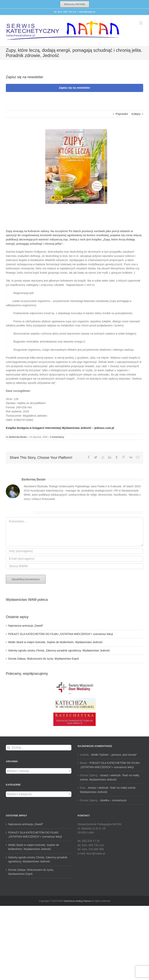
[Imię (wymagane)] (74, 551)
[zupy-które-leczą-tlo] (74, 167)
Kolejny (136, 114)
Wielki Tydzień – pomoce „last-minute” (114, 755)
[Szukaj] (9, 748)
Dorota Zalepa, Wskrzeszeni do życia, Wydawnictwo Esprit (43, 659)
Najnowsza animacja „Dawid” (26, 626)
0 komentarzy (57, 437)
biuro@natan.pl (87, 12)
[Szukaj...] (39, 748)
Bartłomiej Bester (18, 437)
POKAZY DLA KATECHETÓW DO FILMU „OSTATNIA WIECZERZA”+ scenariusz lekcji (61, 634)
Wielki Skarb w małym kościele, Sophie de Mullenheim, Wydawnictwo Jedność (55, 642)
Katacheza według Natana (77, 901)
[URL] (74, 566)
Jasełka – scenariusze (113, 800)
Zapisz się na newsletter (74, 88)
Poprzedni (122, 114)
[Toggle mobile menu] (141, 23)
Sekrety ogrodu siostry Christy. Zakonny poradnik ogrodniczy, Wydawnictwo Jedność (59, 650)
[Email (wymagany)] (74, 559)
